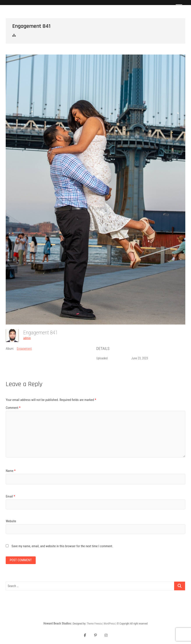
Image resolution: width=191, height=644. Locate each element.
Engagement (24, 349)
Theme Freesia (94, 624)
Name (11, 471)
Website (11, 521)
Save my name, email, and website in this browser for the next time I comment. (62, 546)
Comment (13, 408)
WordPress (109, 624)
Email (10, 496)
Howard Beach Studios (57, 623)
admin (27, 338)
